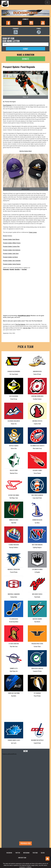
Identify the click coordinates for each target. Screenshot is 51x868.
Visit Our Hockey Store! (25, 151)
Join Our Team (27, 328)
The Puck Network (20, 324)
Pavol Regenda (7, 105)
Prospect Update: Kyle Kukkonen (12, 250)
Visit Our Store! (25, 189)
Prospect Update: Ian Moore (10, 257)
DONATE (25, 59)
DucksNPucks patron (24, 316)
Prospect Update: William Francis (12, 243)
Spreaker (17, 269)
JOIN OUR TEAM (22, 858)
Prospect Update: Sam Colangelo (12, 261)
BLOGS (43, 853)
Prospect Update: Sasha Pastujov (12, 264)
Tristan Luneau (33, 232)
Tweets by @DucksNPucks (9, 754)
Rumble (12, 269)
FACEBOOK (9, 853)
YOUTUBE (35, 853)
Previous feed (25, 843)
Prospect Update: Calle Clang (11, 254)
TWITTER (18, 853)
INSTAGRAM (26, 853)
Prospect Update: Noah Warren (11, 239)
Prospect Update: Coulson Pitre (11, 246)
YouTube (24, 269)
